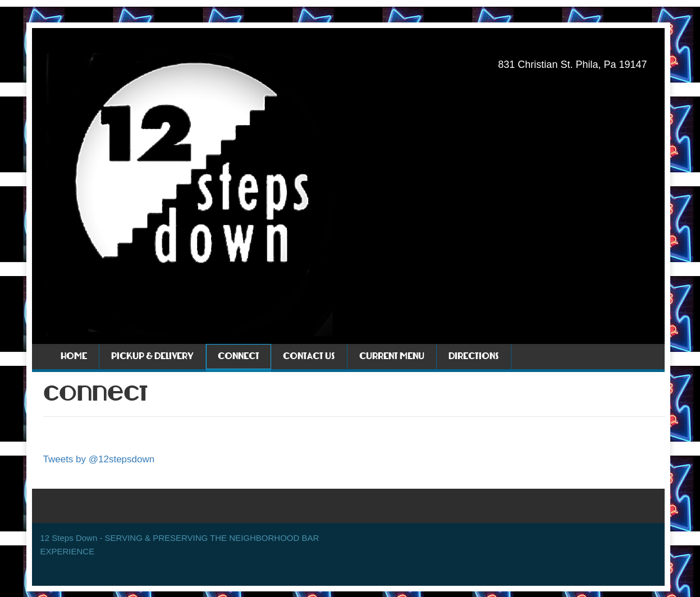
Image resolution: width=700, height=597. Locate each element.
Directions (474, 356)
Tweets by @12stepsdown (99, 459)
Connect (239, 356)
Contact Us (309, 356)
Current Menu (392, 356)
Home (74, 356)
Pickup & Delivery (152, 356)
